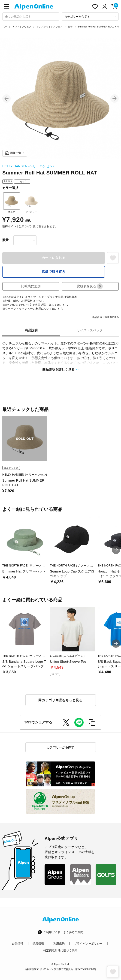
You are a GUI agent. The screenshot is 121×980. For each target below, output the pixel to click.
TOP (5, 27)
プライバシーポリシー (88, 944)
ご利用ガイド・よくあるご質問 (63, 932)
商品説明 (31, 330)
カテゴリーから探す (61, 747)
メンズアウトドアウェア (50, 27)
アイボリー (31, 203)
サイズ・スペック (90, 330)
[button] (6, 99)
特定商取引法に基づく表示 (60, 950)
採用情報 (38, 944)
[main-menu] (6, 6)
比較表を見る (90, 286)
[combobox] (31, 16)
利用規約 (59, 944)
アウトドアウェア (22, 27)
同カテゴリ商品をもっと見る (60, 700)
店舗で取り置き (54, 272)
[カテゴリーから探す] (90, 16)
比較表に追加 (31, 286)
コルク (12, 203)
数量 (6, 240)
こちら (40, 301)
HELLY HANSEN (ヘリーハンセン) (28, 166)
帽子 (70, 27)
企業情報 (17, 944)
